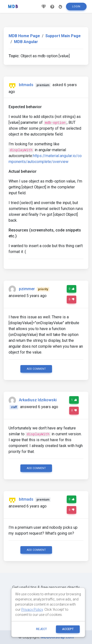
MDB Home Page (24, 36)
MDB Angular (26, 42)
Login (76, 6)
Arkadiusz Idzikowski (38, 400)
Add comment (36, 369)
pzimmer (27, 289)
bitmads (26, 85)
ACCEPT (68, 629)
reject (41, 629)
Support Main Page (63, 36)
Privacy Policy (32, 609)
